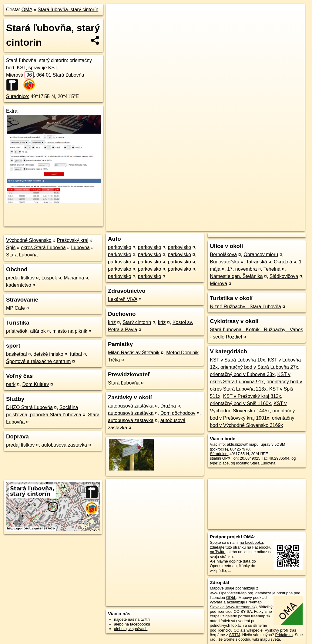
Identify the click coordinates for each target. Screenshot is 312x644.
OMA (27, 10)
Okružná (283, 262)
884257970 (240, 449)
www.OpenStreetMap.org (231, 593)
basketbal (17, 354)
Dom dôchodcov (178, 413)
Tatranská (256, 262)
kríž (112, 322)
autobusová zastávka (64, 445)
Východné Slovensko (29, 240)
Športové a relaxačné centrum (38, 361)
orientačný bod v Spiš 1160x (240, 403)
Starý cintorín (137, 322)
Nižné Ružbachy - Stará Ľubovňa (245, 307)
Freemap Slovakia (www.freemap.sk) (236, 604)
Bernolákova (223, 254)
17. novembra (242, 269)
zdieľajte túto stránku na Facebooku (241, 547)
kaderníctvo (19, 285)
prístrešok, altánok (26, 331)
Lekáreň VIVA (123, 299)
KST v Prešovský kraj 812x (252, 396)
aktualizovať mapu (243, 444)
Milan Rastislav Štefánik (134, 353)
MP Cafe (15, 308)
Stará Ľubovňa (22, 255)
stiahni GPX (220, 458)
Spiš (11, 248)
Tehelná (272, 269)
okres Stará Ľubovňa (43, 248)
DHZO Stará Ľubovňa (29, 407)
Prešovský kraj (72, 240)
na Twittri (218, 552)
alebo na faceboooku (132, 624)
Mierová (20, 75)
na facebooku (251, 542)
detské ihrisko (49, 354)
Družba (168, 406)
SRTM (235, 635)
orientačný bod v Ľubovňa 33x (242, 374)
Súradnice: (18, 96)
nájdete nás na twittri (132, 619)
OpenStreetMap (202, 217)
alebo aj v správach (131, 629)
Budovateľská (225, 262)
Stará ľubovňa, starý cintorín (68, 10)
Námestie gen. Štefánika (236, 276)
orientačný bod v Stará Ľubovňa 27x (259, 367)
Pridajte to (284, 635)
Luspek (49, 278)
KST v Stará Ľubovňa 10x (237, 360)
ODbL (231, 598)
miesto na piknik (70, 331)
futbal (76, 354)
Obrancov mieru (261, 254)
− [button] (117, 24)
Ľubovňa (80, 248)
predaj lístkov (20, 278)
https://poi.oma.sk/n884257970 (278, 217)
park (11, 384)
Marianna (74, 278)
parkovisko (119, 247)
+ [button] (117, 14)
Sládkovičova (284, 276)
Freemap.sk (233, 217)
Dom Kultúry (35, 384)
